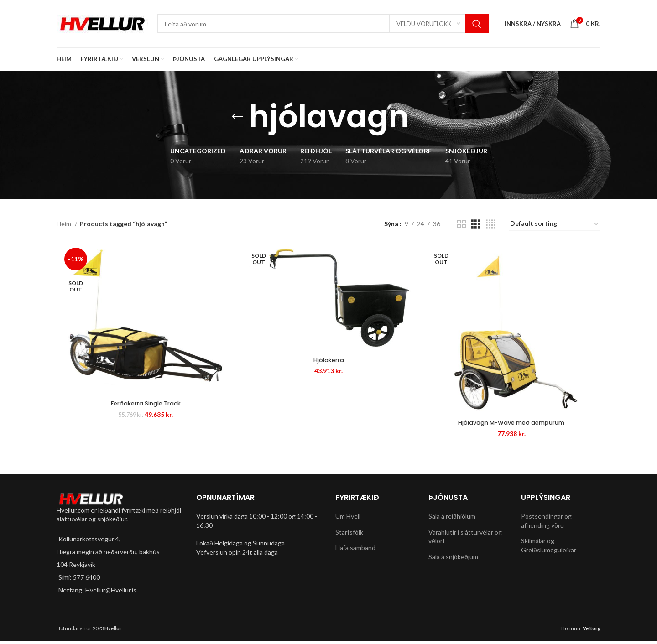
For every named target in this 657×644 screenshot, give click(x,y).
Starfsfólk (349, 535)
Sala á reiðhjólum (452, 519)
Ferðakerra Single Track (143, 406)
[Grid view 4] (491, 224)
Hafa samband (355, 551)
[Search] (323, 24)
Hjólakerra (328, 362)
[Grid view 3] (476, 224)
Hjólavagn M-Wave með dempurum (514, 425)
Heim (65, 224)
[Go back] (237, 117)
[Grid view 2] (461, 224)
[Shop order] (555, 224)
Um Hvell (348, 519)
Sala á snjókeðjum (453, 559)
